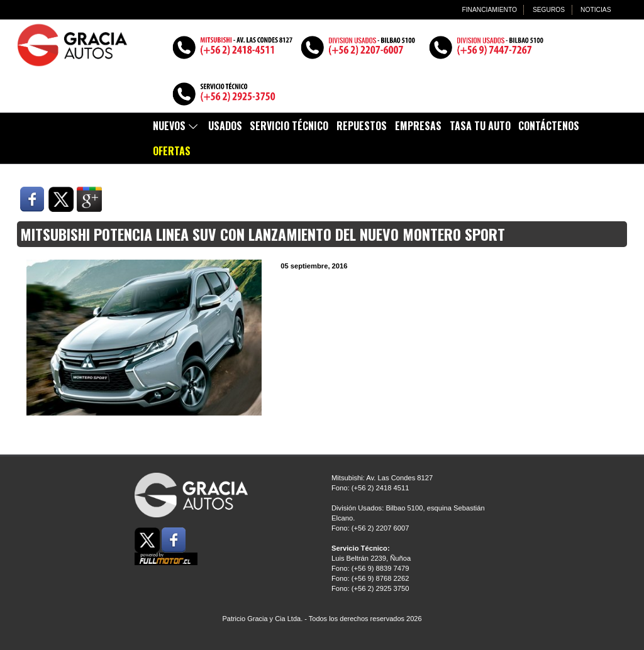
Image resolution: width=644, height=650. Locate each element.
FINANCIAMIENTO (487, 9)
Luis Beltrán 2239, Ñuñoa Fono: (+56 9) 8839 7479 (371, 558)
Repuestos (362, 126)
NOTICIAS (596, 9)
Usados (225, 126)
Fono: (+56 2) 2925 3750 (370, 588)
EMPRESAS (418, 126)
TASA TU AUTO (480, 126)
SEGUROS (547, 9)
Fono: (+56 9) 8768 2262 (370, 578)
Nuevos (176, 126)
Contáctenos (549, 126)
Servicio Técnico (289, 126)
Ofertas (172, 151)
